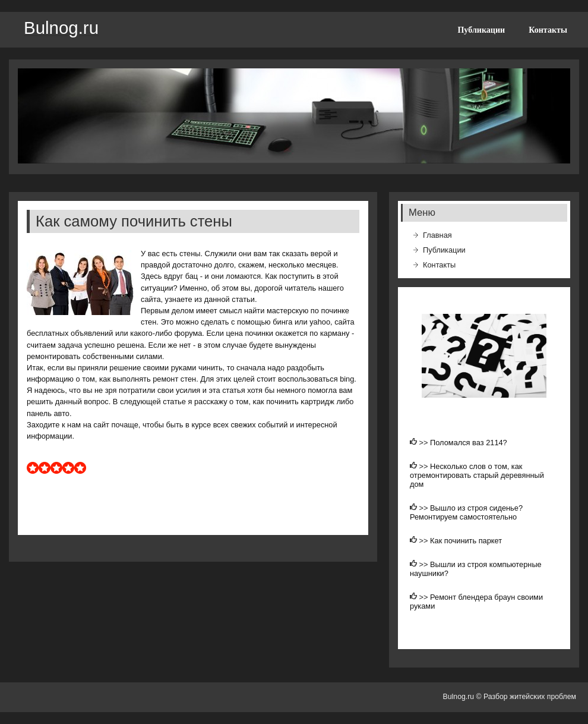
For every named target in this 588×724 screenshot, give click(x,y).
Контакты (548, 30)
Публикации (481, 30)
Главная (437, 235)
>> (425, 443)
